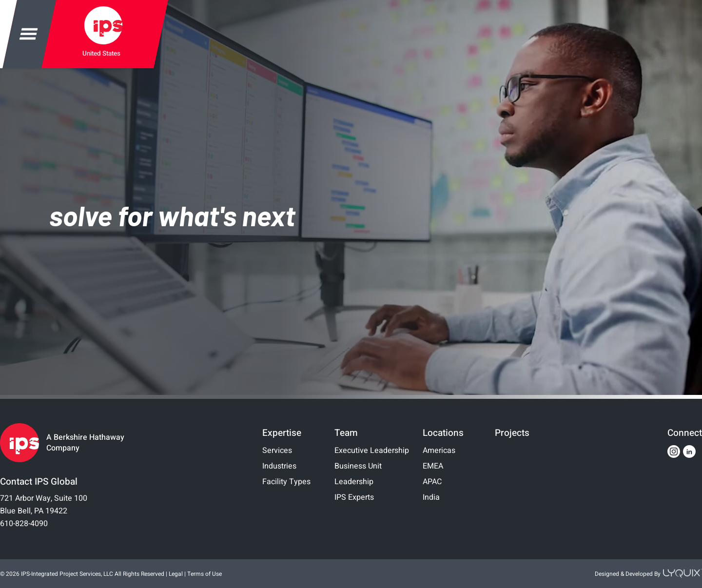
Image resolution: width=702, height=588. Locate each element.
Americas (439, 451)
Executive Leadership (372, 451)
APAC (432, 482)
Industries (279, 466)
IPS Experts (354, 497)
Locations (443, 433)
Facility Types (286, 482)
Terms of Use (205, 574)
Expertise (282, 433)
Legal (176, 574)
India (431, 497)
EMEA (433, 466)
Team (346, 433)
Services (277, 451)
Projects (512, 433)
